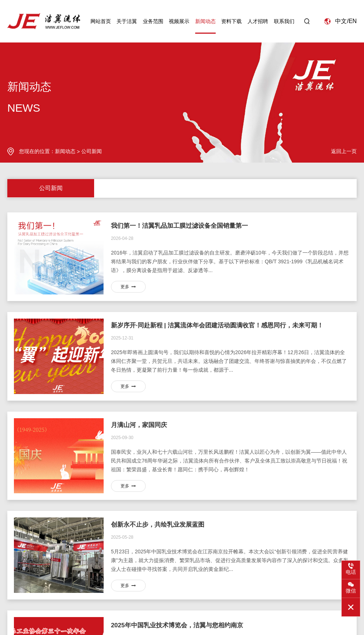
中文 (341, 23)
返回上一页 (344, 151)
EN (353, 23)
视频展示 (179, 23)
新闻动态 (205, 23)
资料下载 (231, 23)
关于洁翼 (127, 23)
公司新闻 (92, 151)
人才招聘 (258, 23)
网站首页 (101, 23)
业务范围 (153, 23)
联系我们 (284, 23)
